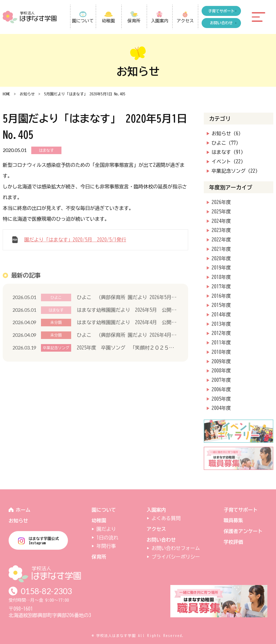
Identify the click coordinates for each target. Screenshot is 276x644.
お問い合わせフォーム (176, 548)
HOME (6, 94)
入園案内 (160, 21)
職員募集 (233, 520)
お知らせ (27, 94)
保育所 (134, 21)
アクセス (185, 21)
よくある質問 (166, 518)
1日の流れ (107, 538)
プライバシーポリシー (176, 557)
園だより (106, 529)
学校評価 (233, 542)
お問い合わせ (161, 540)
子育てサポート (241, 510)
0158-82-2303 (46, 591)
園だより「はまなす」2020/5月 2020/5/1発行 (75, 240)
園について (83, 21)
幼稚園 (108, 21)
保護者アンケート (243, 531)
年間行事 (106, 546)
